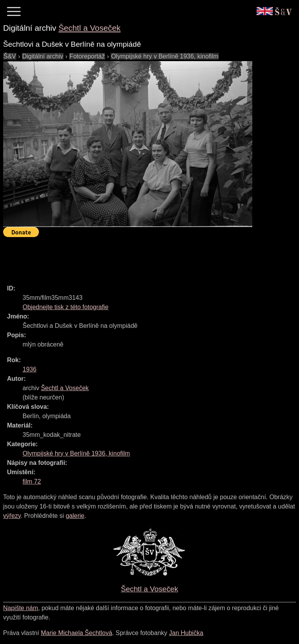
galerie (75, 516)
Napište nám (21, 608)
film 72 (32, 481)
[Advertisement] (145, 257)
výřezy (12, 516)
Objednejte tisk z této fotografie (66, 307)
